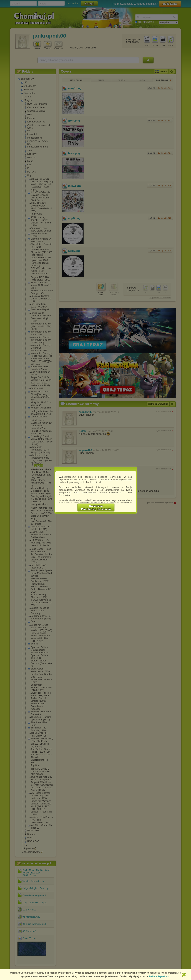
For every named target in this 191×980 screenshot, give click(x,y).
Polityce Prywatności (160, 976)
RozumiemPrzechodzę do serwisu (96, 508)
